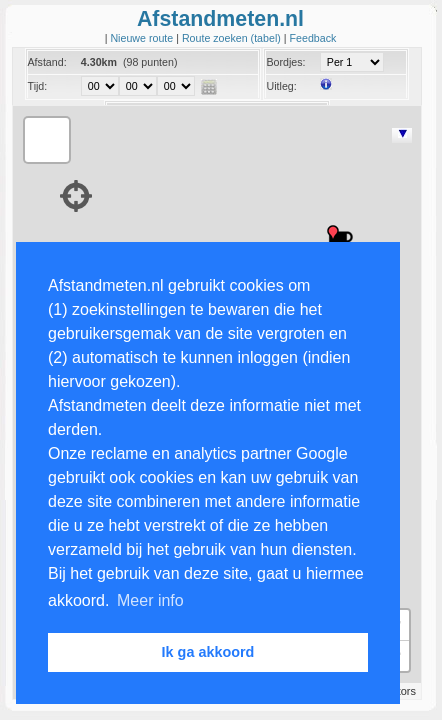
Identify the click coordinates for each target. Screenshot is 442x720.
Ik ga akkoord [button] (208, 652)
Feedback (313, 38)
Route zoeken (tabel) (233, 38)
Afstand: (47, 62)
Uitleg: (281, 86)
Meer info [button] (150, 600)
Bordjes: (285, 62)
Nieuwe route (143, 38)
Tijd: (38, 86)
